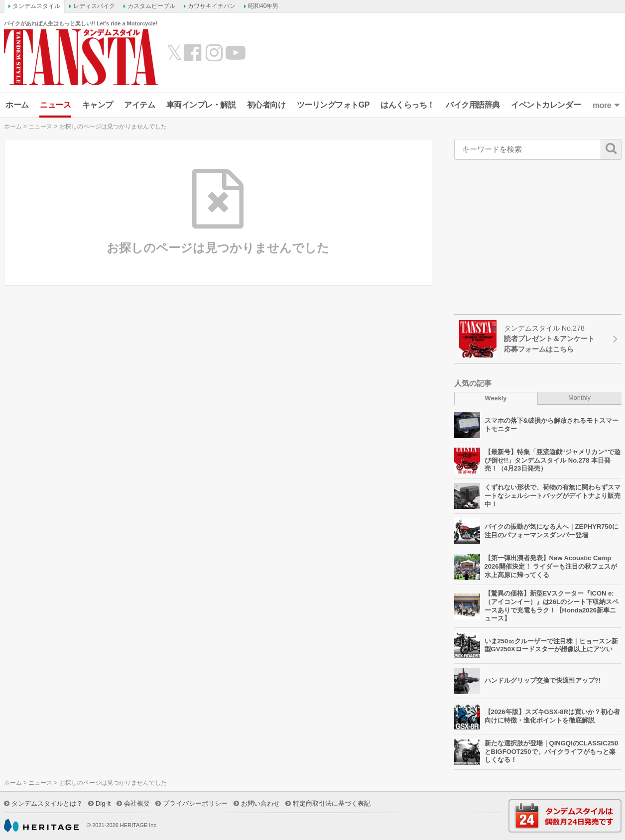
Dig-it (103, 803)
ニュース (55, 105)
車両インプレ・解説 (201, 105)
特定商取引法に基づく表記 (332, 803)
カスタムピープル (151, 6)
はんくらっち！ (408, 105)
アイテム (139, 105)
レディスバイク (94, 6)
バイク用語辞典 (473, 105)
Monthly (579, 398)
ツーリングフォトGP (333, 105)
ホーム (17, 105)
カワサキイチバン (212, 6)
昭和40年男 (263, 6)
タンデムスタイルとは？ (47, 803)
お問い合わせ (260, 803)
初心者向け (266, 105)
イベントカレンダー (546, 105)
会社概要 (137, 803)
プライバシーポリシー (195, 803)
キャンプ (98, 105)
